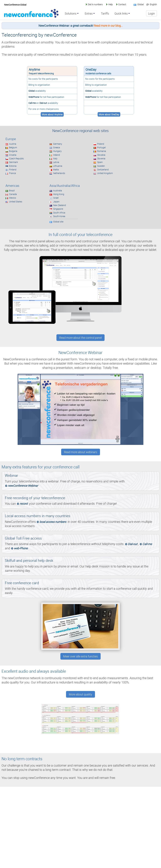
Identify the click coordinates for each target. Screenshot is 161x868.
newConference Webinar (23, 486)
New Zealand (60, 205)
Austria (13, 144)
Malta (56, 170)
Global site (58, 222)
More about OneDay (109, 114)
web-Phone (21, 548)
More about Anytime (52, 114)
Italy (55, 158)
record (24, 504)
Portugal (101, 147)
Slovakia (101, 155)
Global (32, 91)
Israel (56, 198)
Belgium (13, 147)
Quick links (121, 14)
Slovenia (101, 158)
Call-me (32, 103)
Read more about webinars (81, 452)
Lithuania (58, 166)
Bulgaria (13, 151)
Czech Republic (17, 158)
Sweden (101, 166)
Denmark (14, 162)
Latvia (56, 162)
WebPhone (34, 97)
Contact (122, 4)
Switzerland (103, 170)
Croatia (13, 155)
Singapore (58, 209)
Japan (56, 202)
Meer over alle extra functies (80, 656)
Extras (89, 14)
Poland (101, 144)
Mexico (13, 198)
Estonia (13, 166)
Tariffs (105, 14)
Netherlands (59, 173)
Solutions (71, 14)
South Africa (59, 213)
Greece (57, 147)
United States (16, 202)
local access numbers (53, 522)
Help (111, 4)
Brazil (12, 190)
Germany (58, 144)
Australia (58, 190)
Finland (13, 170)
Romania (102, 151)
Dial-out (43, 103)
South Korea (59, 216)
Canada (13, 194)
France (12, 173)
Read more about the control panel (80, 338)
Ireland (57, 155)
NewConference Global (15, 5)
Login (151, 13)
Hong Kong (59, 194)
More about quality (80, 694)
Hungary (57, 151)
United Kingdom (105, 173)
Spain (100, 162)
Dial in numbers (95, 4)
